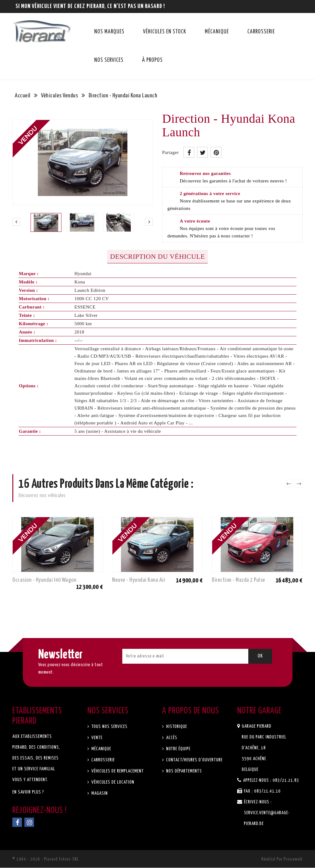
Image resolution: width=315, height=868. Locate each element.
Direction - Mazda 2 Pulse (239, 580)
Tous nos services (109, 727)
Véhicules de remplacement (117, 771)
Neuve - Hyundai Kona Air (139, 580)
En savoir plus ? (28, 792)
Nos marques (109, 32)
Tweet (202, 152)
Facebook (17, 823)
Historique (176, 727)
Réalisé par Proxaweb (282, 859)
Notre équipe (178, 749)
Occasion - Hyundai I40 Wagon (44, 580)
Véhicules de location (112, 783)
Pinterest (216, 152)
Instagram (29, 823)
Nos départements (183, 771)
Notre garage (259, 711)
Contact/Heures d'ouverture (194, 760)
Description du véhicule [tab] (158, 256)
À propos (152, 60)
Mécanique (217, 32)
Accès (171, 738)
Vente (96, 738)
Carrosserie (261, 32)
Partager (189, 152)
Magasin (99, 794)
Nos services (109, 60)
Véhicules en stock (165, 32)
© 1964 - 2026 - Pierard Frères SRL (46, 859)
